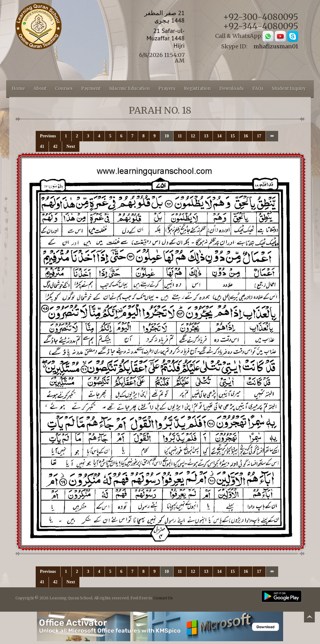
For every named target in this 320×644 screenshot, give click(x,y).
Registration (197, 88)
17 (259, 136)
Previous (48, 136)
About (40, 88)
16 (246, 136)
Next (71, 146)
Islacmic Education (130, 88)
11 (180, 136)
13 (206, 136)
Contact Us (163, 598)
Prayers (167, 88)
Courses (64, 88)
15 (233, 136)
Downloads (232, 88)
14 (219, 136)
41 (42, 146)
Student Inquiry (289, 88)
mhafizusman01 (276, 46)
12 (193, 136)
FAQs (258, 88)
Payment (91, 88)
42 (55, 146)
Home (18, 88)
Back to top (309, 618)
